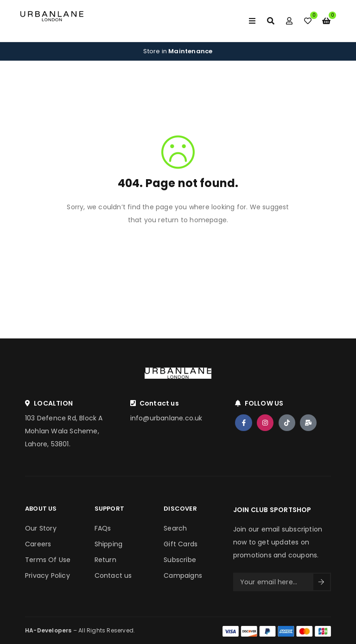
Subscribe (180, 560)
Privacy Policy (48, 575)
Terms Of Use (48, 560)
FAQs (103, 528)
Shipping (109, 544)
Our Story (41, 528)
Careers (38, 544)
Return (105, 560)
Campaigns (183, 575)
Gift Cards (181, 544)
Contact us (113, 575)
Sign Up (321, 582)
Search (175, 528)
